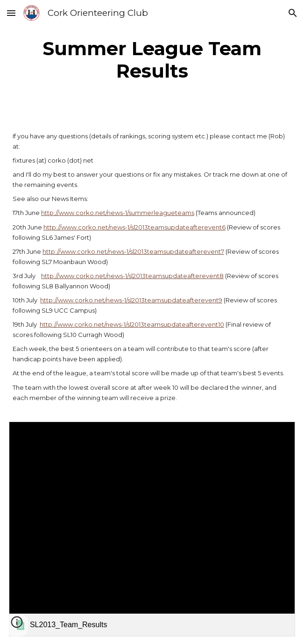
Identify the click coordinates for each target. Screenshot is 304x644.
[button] (11, 13)
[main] (152, 60)
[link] (152, 529)
